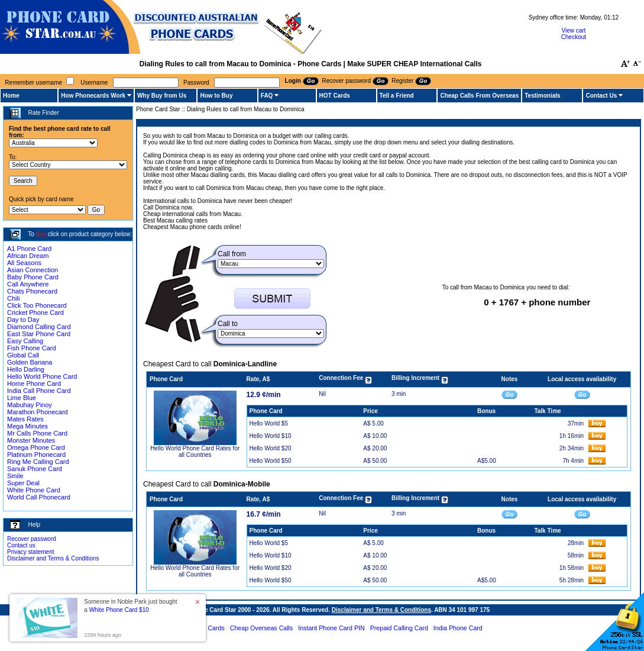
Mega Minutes (27, 426)
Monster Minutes (31, 440)
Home (11, 96)
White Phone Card (34, 490)
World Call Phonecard (39, 497)
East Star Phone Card (39, 334)
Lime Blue (22, 398)
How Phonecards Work (93, 96)
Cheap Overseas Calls (262, 628)
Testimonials (542, 96)
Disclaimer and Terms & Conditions (53, 558)
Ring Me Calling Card (38, 462)
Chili (13, 298)
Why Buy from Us (162, 96)
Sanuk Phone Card (35, 469)
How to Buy (216, 96)
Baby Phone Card (33, 277)
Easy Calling (25, 341)
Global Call (23, 355)
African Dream (28, 256)
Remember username (33, 83)
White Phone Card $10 (119, 610)
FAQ (267, 96)
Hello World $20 (271, 448)
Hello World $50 (271, 461)
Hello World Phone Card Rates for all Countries (195, 452)
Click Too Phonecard (37, 305)
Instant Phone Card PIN (331, 628)
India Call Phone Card (39, 391)
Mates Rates (25, 419)
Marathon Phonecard (38, 412)
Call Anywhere (28, 284)
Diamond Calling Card (39, 327)
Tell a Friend (397, 96)
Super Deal (23, 483)
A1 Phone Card (29, 249)
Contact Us (601, 96)
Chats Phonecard (32, 291)
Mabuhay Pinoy (30, 405)
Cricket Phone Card (35, 312)
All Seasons (24, 263)
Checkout (574, 37)
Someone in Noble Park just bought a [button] (130, 606)
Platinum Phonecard (36, 455)
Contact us (21, 545)
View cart (573, 30)
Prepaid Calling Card (399, 628)
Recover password (32, 539)
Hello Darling (26, 369)
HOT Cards (335, 96)
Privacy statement (30, 552)
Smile (15, 476)
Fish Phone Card (32, 348)
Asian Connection (33, 270)
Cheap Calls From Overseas (479, 96)
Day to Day (23, 320)
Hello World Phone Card (42, 376)
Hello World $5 (269, 423)
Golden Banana (30, 362)
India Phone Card (458, 628)
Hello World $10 (271, 436)
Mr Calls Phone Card (37, 433)
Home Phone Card (34, 383)
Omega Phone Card (36, 447)
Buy (41, 234)
